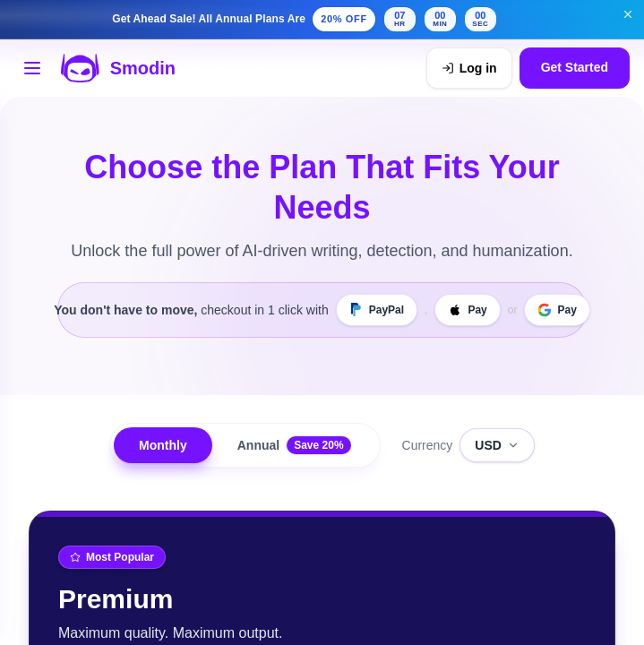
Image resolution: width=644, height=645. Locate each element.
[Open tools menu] (32, 68)
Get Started (575, 68)
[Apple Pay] (467, 310)
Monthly (163, 445)
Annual (294, 445)
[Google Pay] (557, 310)
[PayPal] (377, 310)
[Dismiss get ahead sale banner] (628, 14)
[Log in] (469, 68)
